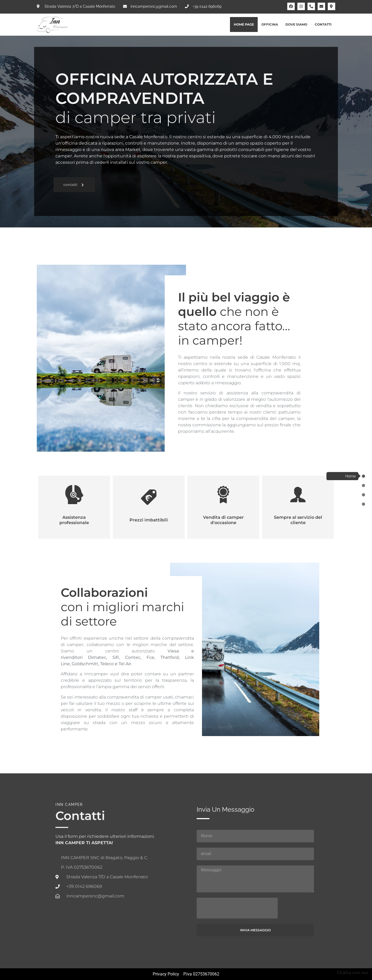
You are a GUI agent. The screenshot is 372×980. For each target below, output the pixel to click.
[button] (74, 185)
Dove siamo (296, 24)
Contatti (323, 24)
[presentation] (237, 908)
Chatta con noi (352, 973)
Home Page (244, 24)
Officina (270, 24)
